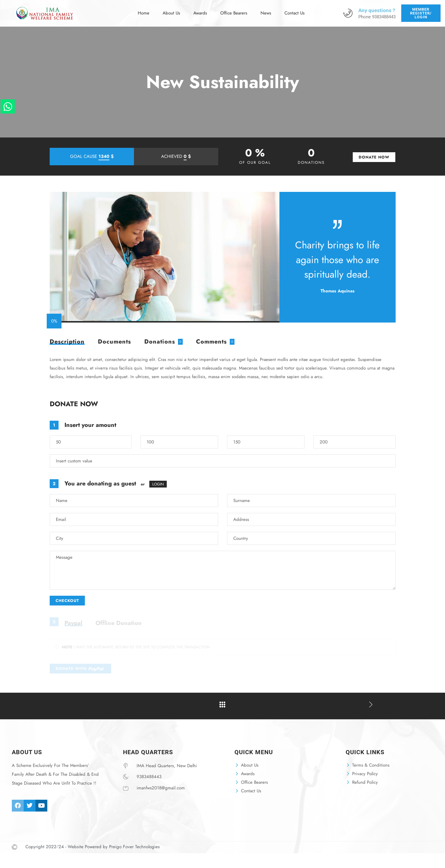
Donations (160, 342)
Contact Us (293, 9)
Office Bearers (233, 9)
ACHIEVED (176, 157)
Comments (211, 342)
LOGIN (158, 484)
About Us (172, 9)
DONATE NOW (374, 157)
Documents (114, 342)
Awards (200, 9)
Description (67, 342)
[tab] (67, 342)
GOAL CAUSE (92, 157)
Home (145, 9)
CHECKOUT (67, 601)
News (265, 9)
